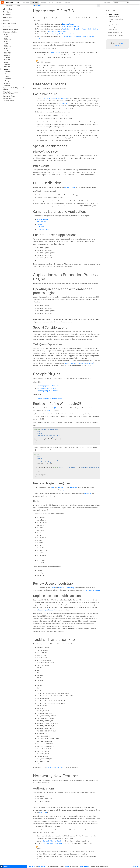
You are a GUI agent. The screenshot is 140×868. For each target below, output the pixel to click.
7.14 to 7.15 (8, 41)
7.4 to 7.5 (7, 65)
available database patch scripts (55, 98)
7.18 (15, 6)
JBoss (7, 74)
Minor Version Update (10, 32)
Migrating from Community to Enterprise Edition (12, 93)
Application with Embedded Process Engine (116, 26)
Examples (6, 26)
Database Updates (69, 24)
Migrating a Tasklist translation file (63, 34)
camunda (67, 867)
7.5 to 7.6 (7, 62)
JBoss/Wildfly (42, 222)
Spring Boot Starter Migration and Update (13, 89)
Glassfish (8, 72)
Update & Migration (10, 29)
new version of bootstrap (91, 590)
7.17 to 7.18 (8, 34)
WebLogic (8, 79)
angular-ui (73, 487)
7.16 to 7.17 (8, 37)
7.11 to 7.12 (8, 48)
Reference (7, 15)
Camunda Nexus (64, 103)
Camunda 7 (34, 3)
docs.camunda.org (43, 867)
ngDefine (56, 408)
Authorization (56, 52)
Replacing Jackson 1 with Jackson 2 (50, 398)
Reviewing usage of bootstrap (47, 391)
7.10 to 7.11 (8, 51)
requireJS (50, 410)
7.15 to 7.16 (8, 39)
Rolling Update (8, 98)
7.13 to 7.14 (8, 44)
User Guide (7, 12)
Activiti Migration (9, 101)
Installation (7, 18)
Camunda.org (107, 3)
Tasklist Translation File (115, 33)
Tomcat (7, 76)
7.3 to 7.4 (7, 67)
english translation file (54, 767)
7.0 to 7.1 (7, 86)
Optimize (43, 3)
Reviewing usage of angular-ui (47, 388)
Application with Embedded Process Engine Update (80, 29)
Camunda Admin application (53, 841)
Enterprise (59, 3)
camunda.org (32, 867)
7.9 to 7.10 (7, 53)
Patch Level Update (9, 96)
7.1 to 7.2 (7, 83)
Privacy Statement (84, 867)
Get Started (25, 3)
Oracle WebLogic (43, 229)
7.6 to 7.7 (7, 60)
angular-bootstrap (68, 490)
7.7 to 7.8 (7, 58)
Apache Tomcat (42, 219)
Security (67, 3)
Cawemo (51, 3)
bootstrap (71, 588)
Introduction (7, 9)
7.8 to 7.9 (7, 55)
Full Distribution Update (70, 26)
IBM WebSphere (43, 227)
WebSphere (8, 81)
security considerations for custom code (79, 363)
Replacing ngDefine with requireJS (49, 386)
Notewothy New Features (115, 35)
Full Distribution (70, 187)
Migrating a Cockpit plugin (57, 31)
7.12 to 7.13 (8, 46)
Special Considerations (116, 19)
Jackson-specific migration (48, 610)
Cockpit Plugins (112, 30)
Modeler (6, 21)
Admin (53, 487)
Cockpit (61, 487)
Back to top (136, 867)
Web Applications (9, 24)
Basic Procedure (114, 16)
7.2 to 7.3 (7, 69)
